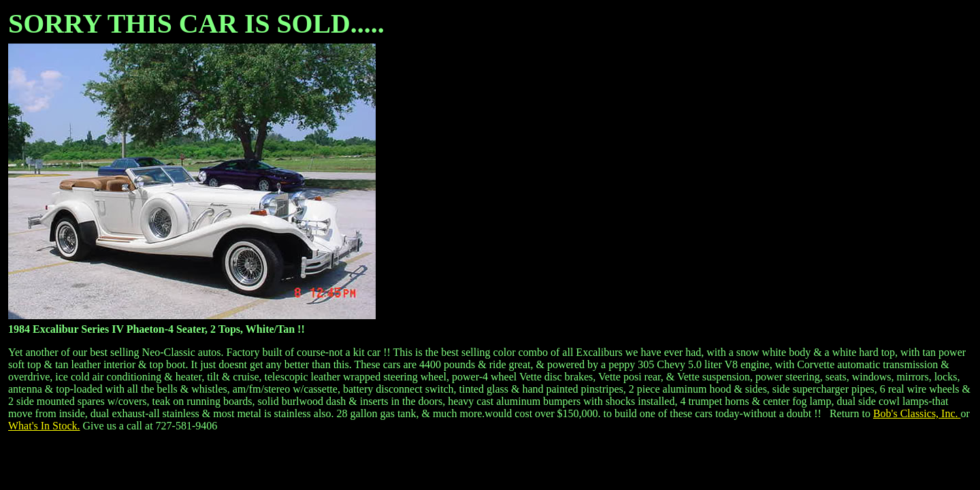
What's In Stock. (44, 426)
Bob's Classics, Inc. (917, 413)
